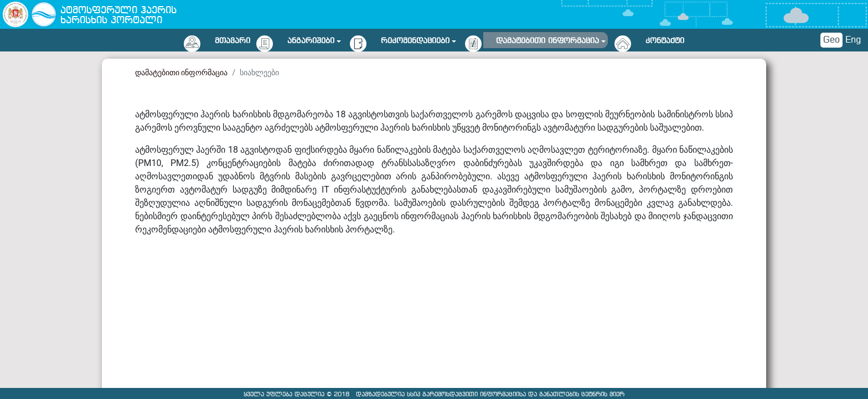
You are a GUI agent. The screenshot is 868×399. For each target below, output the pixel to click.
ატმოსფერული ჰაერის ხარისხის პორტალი (118, 16)
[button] (314, 39)
